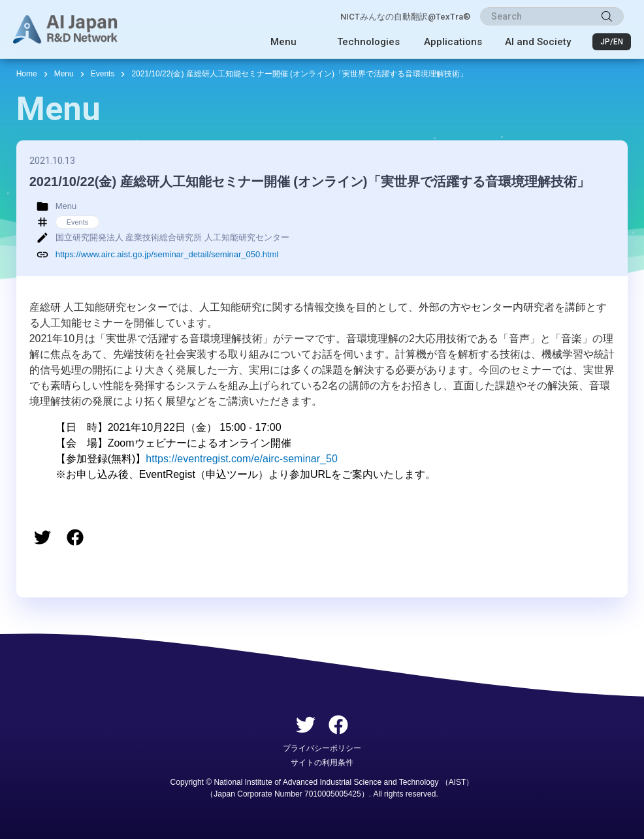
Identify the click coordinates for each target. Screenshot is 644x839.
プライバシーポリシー (322, 748)
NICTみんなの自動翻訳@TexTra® (405, 17)
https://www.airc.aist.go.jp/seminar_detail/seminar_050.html (167, 254)
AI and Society (538, 42)
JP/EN (612, 42)
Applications (453, 42)
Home (27, 74)
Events (103, 74)
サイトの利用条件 (322, 763)
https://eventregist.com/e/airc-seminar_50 (241, 459)
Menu (283, 42)
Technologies (368, 42)
